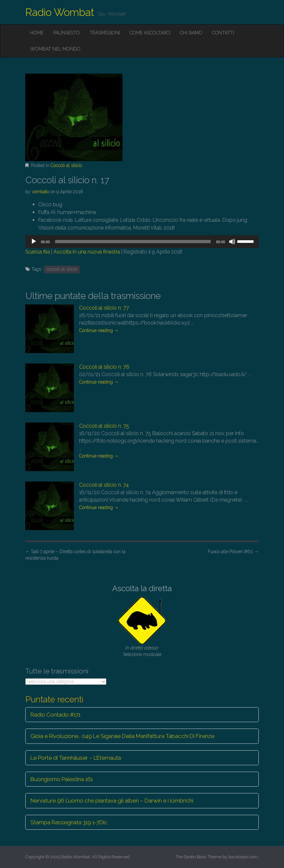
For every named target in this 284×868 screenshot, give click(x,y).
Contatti (223, 33)
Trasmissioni (105, 33)
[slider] (133, 242)
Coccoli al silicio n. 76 (104, 367)
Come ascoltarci (150, 33)
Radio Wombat (60, 12)
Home (37, 33)
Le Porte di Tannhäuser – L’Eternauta (76, 758)
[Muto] (232, 242)
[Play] (34, 242)
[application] (142, 242)
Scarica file (38, 252)
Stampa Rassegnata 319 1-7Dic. (69, 822)
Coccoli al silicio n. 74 (104, 485)
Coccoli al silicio (66, 165)
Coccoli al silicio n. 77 (104, 308)
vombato (40, 192)
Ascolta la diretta (142, 588)
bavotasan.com (243, 857)
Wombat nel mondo (55, 49)
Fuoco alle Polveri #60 (233, 552)
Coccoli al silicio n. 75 (104, 426)
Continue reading (99, 330)
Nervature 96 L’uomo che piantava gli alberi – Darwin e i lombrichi (112, 801)
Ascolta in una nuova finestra (87, 252)
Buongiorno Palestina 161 (62, 779)
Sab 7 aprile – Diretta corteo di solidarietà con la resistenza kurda (75, 555)
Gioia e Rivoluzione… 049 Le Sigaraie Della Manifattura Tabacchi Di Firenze (122, 736)
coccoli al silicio (62, 269)
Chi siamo (191, 33)
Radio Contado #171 (55, 715)
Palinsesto (66, 33)
